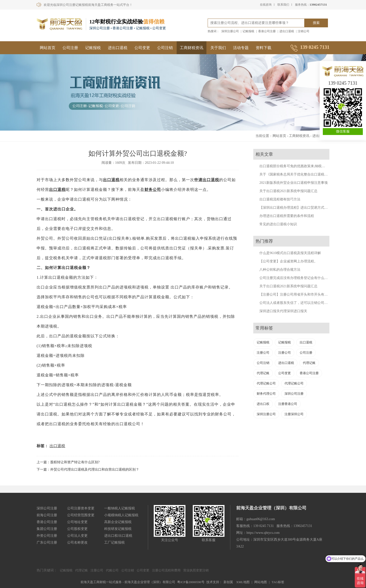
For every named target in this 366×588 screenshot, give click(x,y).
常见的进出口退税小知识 (278, 224)
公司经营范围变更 (81, 515)
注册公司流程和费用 (166, 570)
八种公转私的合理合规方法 (280, 270)
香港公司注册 (267, 31)
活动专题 (241, 48)
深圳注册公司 (230, 31)
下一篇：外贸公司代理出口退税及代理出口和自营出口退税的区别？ (88, 469)
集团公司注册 (47, 529)
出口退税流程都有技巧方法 (280, 199)
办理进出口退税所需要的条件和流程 (287, 216)
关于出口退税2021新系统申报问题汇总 (288, 191)
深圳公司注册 (294, 394)
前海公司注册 (47, 515)
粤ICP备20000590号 (191, 582)
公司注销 (165, 48)
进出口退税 (287, 31)
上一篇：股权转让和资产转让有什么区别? (68, 462)
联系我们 (283, 5)
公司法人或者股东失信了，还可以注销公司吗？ (295, 303)
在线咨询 (266, 5)
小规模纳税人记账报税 (121, 515)
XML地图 (243, 582)
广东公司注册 (47, 542)
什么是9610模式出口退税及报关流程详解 (290, 253)
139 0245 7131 (343, 83)
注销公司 (304, 31)
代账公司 (112, 570)
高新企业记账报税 (118, 522)
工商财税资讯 (192, 48)
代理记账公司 (266, 383)
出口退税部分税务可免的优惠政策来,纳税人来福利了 (299, 166)
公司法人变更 (77, 536)
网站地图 (261, 582)
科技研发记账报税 (118, 529)
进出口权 (263, 404)
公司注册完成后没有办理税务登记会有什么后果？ (297, 278)
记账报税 (248, 31)
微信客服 (343, 131)
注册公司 (263, 353)
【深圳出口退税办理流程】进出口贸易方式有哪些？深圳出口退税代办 (312, 208)
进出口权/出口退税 (118, 536)
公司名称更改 (77, 542)
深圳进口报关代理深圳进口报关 (283, 311)
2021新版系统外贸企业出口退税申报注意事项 (294, 183)
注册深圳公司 (294, 414)
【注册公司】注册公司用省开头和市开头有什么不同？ (300, 294)
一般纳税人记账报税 (120, 508)
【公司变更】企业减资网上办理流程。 (288, 261)
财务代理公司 (266, 394)
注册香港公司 (288, 404)
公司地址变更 (77, 522)
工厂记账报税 (114, 542)
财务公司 (153, 190)
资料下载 (264, 48)
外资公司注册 (47, 536)
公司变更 (142, 48)
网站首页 (48, 48)
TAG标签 (278, 582)
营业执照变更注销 (196, 570)
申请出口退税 (207, 180)
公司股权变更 (77, 529)
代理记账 (309, 363)
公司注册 (70, 48)
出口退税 (111, 180)
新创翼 (228, 582)
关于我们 (218, 48)
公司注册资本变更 (81, 508)
